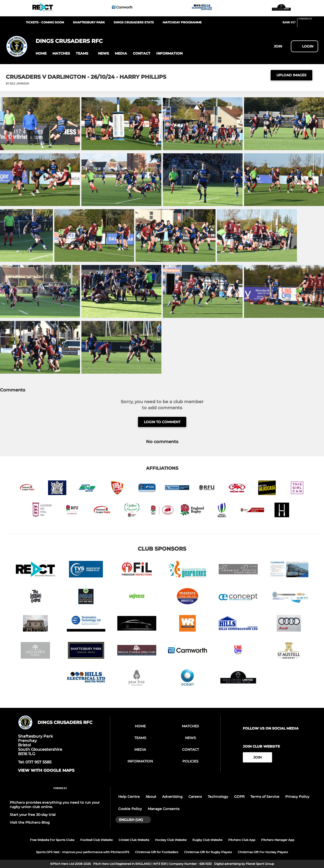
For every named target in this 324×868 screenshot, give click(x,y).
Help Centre (129, 797)
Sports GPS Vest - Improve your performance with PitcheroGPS (83, 852)
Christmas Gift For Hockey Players (263, 852)
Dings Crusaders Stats (134, 22)
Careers (195, 797)
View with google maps (46, 770)
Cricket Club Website (134, 840)
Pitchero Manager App (278, 840)
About (151, 797)
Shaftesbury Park (89, 22)
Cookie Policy (130, 809)
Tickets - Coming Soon (45, 22)
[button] (41, 54)
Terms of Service (265, 797)
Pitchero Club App (242, 840)
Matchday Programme (182, 22)
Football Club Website (96, 840)
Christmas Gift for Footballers (157, 852)
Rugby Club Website (207, 840)
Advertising (172, 797)
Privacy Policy (297, 797)
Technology (218, 797)
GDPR (239, 797)
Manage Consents (164, 809)
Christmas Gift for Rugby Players (208, 852)
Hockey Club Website (171, 840)
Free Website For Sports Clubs (52, 840)
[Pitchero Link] (308, 24)
